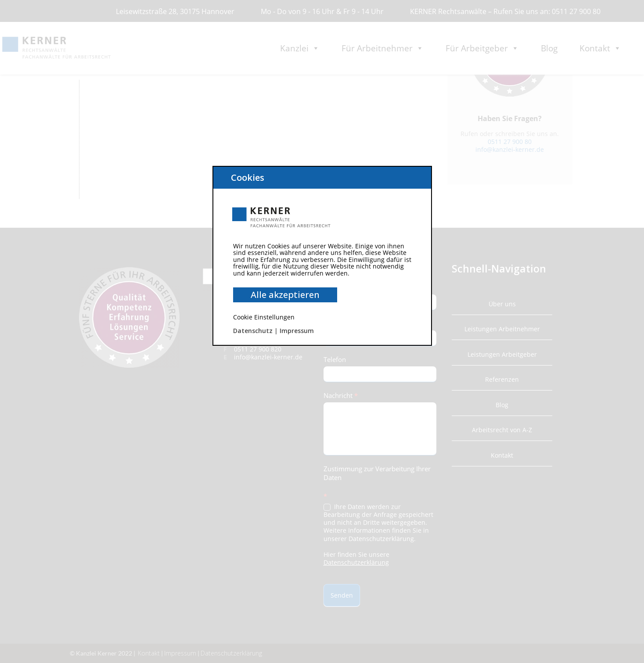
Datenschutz (253, 331)
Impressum (297, 331)
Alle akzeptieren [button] (285, 295)
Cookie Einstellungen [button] (264, 317)
